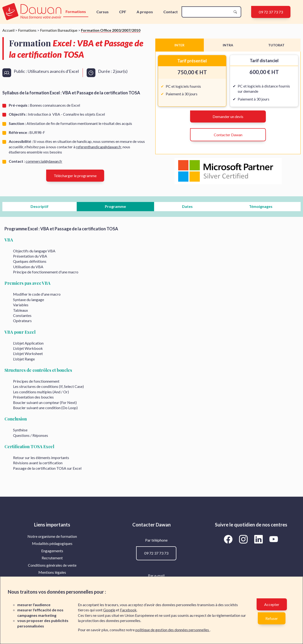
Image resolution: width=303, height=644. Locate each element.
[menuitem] (52, 536)
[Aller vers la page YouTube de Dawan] (274, 539)
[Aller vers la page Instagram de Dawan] (244, 539)
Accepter (272, 604)
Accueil (8, 30)
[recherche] (208, 12)
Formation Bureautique (59, 30)
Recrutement (52, 558)
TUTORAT (276, 45)
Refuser (272, 618)
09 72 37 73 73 (271, 12)
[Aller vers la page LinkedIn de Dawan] (259, 539)
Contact (171, 12)
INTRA (228, 45)
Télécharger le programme (75, 176)
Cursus (102, 12)
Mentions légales (52, 572)
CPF (123, 12)
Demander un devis (228, 116)
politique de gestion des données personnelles (173, 630)
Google (109, 610)
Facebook (128, 610)
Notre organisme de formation (52, 536)
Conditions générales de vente (52, 565)
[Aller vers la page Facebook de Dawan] (229, 539)
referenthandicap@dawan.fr (99, 147)
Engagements (52, 551)
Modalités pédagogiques (52, 543)
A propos (145, 12)
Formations (76, 11)
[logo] (32, 12)
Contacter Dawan (228, 135)
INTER (179, 45)
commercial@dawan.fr (44, 161)
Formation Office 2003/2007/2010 (111, 30)
